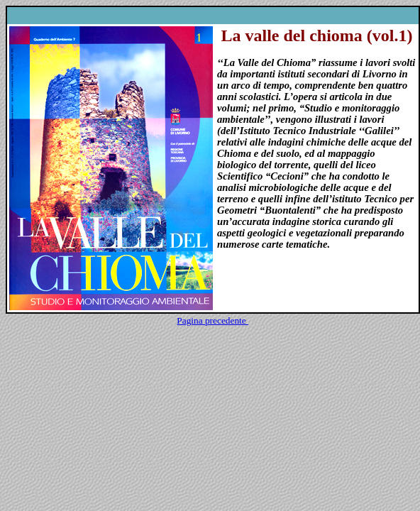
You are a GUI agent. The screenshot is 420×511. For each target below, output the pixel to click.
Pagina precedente (212, 320)
